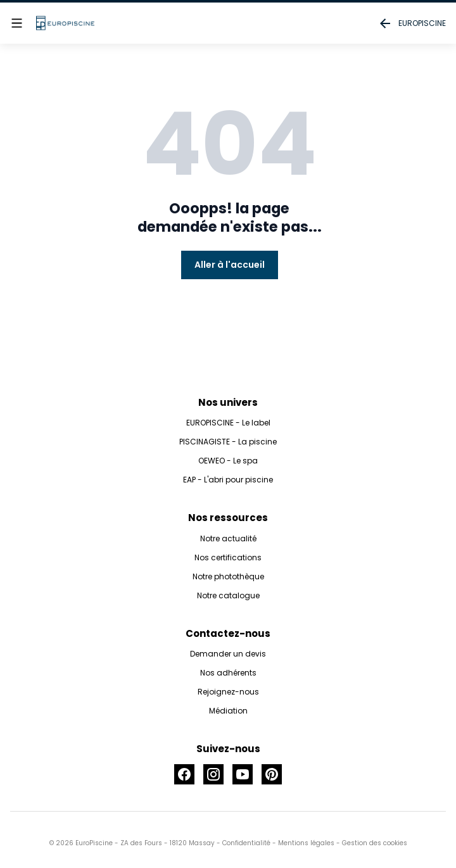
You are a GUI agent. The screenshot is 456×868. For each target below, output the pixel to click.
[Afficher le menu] (17, 23)
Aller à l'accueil (230, 265)
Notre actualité (228, 538)
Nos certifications (228, 557)
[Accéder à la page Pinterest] (272, 774)
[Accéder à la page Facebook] (184, 774)
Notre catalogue (228, 595)
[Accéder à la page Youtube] (243, 774)
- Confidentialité (243, 843)
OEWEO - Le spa (228, 461)
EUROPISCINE (412, 23)
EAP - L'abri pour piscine (228, 480)
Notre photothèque (228, 576)
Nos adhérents (228, 673)
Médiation (228, 711)
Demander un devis (228, 654)
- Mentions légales (302, 843)
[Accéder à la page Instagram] (213, 774)
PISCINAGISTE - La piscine (228, 442)
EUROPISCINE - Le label (228, 423)
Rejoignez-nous (228, 692)
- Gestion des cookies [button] (371, 843)
